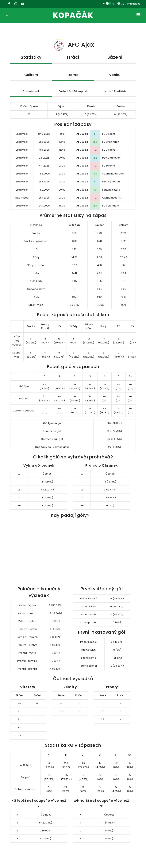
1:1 (95, 134)
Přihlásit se (134, 4)
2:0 (95, 142)
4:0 (95, 174)
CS (121, 4)
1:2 (95, 150)
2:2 (95, 158)
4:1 (95, 190)
